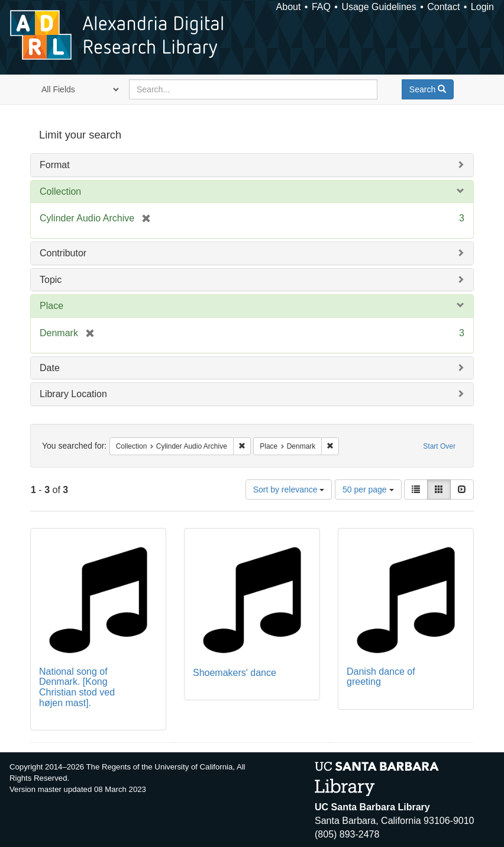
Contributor (63, 253)
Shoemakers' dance (235, 673)
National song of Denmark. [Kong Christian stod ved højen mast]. (77, 687)
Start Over (439, 446)
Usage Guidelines (379, 7)
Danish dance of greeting (381, 677)
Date (50, 368)
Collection (60, 191)
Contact (443, 7)
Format (55, 165)
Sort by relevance (289, 489)
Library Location (73, 394)
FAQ (321, 7)
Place (51, 306)
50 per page (368, 489)
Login (482, 7)
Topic (51, 280)
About (289, 7)
